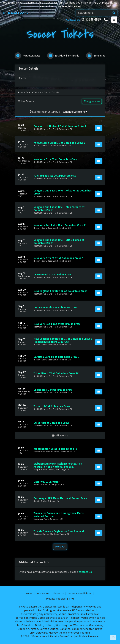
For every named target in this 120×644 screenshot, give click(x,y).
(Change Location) (75, 112)
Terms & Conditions (79, 594)
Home (29, 594)
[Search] (93, 13)
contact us (85, 572)
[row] (60, 128)
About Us (58, 594)
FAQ (72, 599)
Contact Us (73, 20)
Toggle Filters (92, 101)
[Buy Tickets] (99, 128)
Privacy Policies (56, 599)
